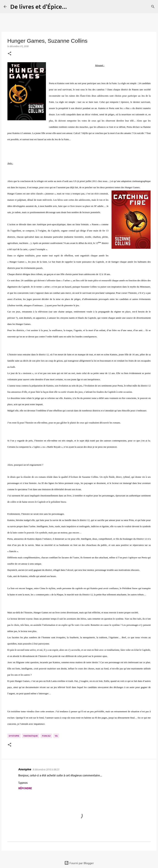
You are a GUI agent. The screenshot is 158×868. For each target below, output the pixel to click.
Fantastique (31, 736)
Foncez (46, 736)
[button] (10, 54)
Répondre (25, 788)
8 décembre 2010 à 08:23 (46, 769)
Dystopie (14, 736)
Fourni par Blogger (79, 863)
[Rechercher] (72, 7)
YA (56, 736)
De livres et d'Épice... (39, 7)
